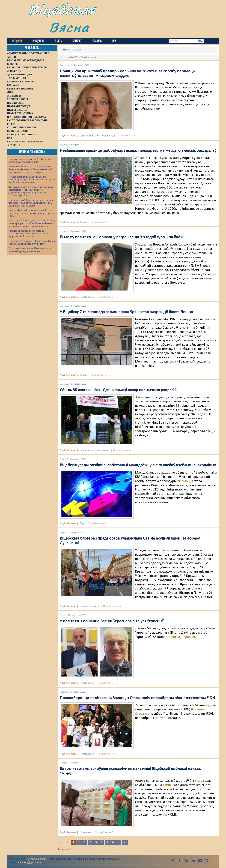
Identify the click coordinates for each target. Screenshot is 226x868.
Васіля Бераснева (184, 637)
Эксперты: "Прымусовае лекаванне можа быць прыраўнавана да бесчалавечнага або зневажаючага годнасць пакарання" (31, 169)
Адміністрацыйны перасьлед (97, 136)
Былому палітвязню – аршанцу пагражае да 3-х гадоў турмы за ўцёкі (122, 237)
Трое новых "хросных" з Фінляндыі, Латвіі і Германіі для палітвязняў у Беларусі (32, 242)
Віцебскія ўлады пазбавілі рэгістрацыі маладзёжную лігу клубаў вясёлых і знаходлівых (138, 465)
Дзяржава (86, 832)
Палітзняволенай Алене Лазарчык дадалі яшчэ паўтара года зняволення (30, 250)
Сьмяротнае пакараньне (94, 450)
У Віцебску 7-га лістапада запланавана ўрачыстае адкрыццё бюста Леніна (126, 312)
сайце (167, 785)
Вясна (69, 27)
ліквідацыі (185, 481)
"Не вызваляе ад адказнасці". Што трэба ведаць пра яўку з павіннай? (30, 161)
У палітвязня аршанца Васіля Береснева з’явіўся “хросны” (112, 621)
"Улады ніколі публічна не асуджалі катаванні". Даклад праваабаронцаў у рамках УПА (32, 213)
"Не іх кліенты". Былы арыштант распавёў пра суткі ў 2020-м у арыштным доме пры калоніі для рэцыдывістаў (31, 203)
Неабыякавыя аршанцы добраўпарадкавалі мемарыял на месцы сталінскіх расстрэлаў (138, 151)
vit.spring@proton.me (30, 862)
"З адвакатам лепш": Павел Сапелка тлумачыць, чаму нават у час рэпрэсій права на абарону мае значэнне (32, 180)
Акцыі (83, 222)
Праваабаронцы (90, 606)
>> (125, 842)
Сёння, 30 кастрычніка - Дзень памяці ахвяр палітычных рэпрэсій (118, 390)
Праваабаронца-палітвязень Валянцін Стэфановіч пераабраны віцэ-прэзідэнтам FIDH (137, 698)
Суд (82, 523)
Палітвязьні (87, 297)
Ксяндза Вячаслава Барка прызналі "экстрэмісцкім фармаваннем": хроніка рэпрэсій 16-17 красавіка (29, 234)
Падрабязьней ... (129, 136)
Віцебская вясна (36, 859)
